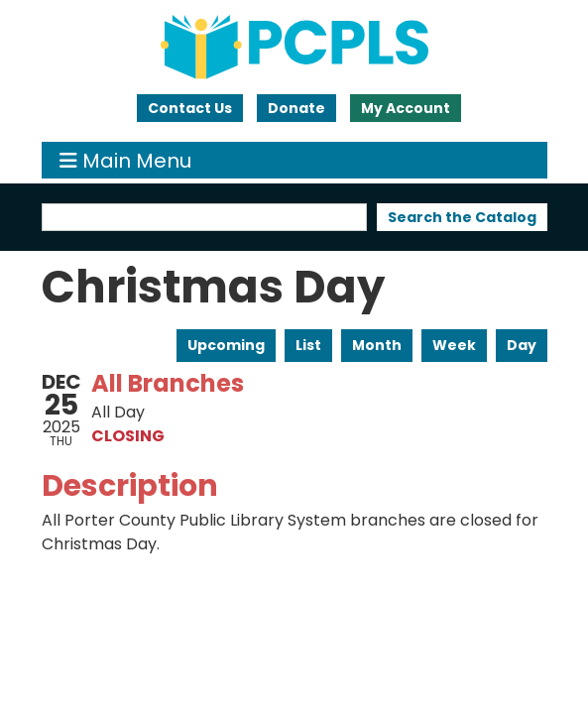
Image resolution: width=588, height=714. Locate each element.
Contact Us (190, 108)
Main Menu (125, 160)
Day (522, 345)
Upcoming (226, 345)
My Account (406, 108)
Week (454, 345)
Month (377, 345)
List (308, 345)
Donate (296, 108)
